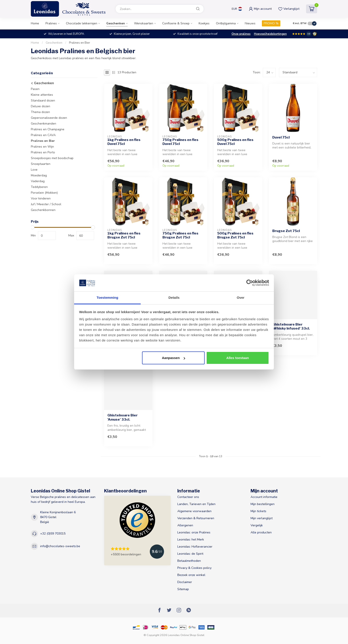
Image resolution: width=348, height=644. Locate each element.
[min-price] (47, 236)
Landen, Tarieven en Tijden (196, 504)
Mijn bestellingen (263, 504)
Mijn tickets (258, 511)
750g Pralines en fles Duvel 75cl (180, 142)
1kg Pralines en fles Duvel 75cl (124, 142)
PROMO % (271, 23)
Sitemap (183, 589)
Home (35, 23)
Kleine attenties (42, 95)
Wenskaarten (144, 23)
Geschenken (116, 23)
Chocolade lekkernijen (82, 23)
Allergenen (185, 525)
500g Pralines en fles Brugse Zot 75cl (235, 235)
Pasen (35, 89)
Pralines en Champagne (48, 129)
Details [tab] (174, 298)
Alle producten (261, 532)
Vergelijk (257, 525)
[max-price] (85, 236)
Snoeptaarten (41, 164)
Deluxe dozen (41, 106)
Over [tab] (241, 298)
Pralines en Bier (80, 43)
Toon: (257, 72)
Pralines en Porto (43, 152)
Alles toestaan (238, 358)
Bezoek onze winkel (191, 575)
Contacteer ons (188, 497)
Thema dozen (40, 112)
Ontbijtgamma (226, 23)
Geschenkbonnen (43, 210)
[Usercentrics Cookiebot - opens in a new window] (250, 283)
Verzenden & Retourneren (196, 518)
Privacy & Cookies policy (194, 568)
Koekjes (204, 23)
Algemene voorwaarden (194, 511)
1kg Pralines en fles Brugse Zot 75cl (124, 235)
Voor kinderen (41, 198)
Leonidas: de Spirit (190, 554)
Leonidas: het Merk (191, 540)
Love (34, 170)
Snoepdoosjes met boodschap (52, 158)
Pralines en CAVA (43, 135)
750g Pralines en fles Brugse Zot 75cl (180, 235)
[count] (269, 72)
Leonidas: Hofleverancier (195, 547)
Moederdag (39, 175)
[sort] (298, 72)
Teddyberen (39, 187)
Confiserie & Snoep (176, 23)
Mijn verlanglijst (262, 518)
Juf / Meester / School (46, 204)
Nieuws (250, 23)
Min (33, 235)
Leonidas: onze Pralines (194, 532)
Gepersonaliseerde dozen (49, 118)
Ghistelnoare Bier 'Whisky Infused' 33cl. (291, 326)
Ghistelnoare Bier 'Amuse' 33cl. (123, 417)
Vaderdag (38, 181)
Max (71, 235)
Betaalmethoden (189, 561)
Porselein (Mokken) (44, 193)
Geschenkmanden (43, 124)
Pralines (51, 23)
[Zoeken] (198, 9)
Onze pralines (241, 34)
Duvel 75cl (281, 137)
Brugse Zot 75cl (286, 231)
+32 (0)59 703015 (53, 534)
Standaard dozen (43, 101)
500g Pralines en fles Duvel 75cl (235, 142)
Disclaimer (185, 582)
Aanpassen (174, 358)
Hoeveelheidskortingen (270, 34)
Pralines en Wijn (42, 147)
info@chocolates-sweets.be (60, 546)
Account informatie (264, 497)
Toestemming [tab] (107, 298)
